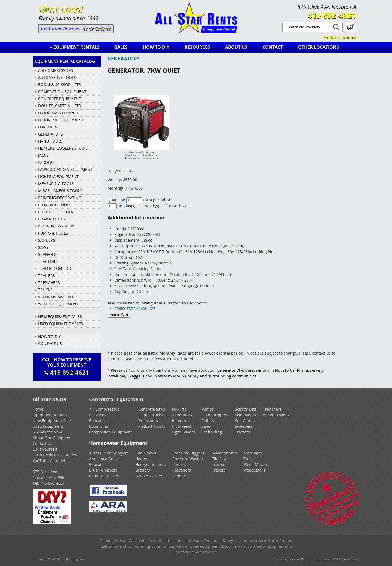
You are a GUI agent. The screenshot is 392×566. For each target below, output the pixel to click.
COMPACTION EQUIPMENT (62, 92)
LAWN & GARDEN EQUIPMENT (65, 169)
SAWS (43, 247)
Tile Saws (220, 459)
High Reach (182, 426)
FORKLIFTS (48, 127)
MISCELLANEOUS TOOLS (60, 191)
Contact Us (50, 344)
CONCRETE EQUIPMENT (60, 99)
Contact (273, 47)
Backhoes (98, 415)
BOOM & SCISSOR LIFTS (59, 84)
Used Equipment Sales (61, 324)
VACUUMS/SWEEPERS (57, 297)
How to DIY (156, 47)
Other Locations (318, 47)
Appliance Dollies (105, 459)
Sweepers (244, 426)
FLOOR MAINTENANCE (59, 113)
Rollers (208, 421)
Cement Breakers (105, 476)
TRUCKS (45, 290)
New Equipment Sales (60, 317)
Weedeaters (254, 470)
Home (38, 409)
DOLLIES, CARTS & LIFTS (59, 106)
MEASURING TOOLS (56, 184)
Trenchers (272, 409)
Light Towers (183, 432)
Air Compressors (104, 409)
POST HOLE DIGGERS (57, 212)
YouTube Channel (49, 461)
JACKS (43, 155)
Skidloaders (246, 415)
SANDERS (47, 240)
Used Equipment (48, 426)
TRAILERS (47, 276)
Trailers (219, 470)
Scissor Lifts (246, 409)
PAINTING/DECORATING (60, 198)
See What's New (47, 432)
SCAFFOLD (47, 254)
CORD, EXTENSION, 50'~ (136, 309)
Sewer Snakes (224, 453)
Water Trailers (276, 415)
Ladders (143, 470)
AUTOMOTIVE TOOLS (57, 77)
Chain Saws (146, 453)
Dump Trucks (151, 415)
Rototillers (182, 470)
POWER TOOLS (51, 219)
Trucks (249, 459)
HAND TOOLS (50, 141)
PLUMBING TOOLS (55, 205)
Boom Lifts (99, 426)
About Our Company (51, 438)
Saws (206, 426)
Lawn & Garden (149, 476)
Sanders (180, 476)
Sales (121, 47)
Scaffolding (212, 432)
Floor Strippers (215, 415)
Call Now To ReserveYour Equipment (67, 367)
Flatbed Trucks (152, 426)
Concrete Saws (152, 409)
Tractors (242, 432)
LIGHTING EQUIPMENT (58, 176)
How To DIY (49, 336)
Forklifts (179, 409)
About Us (236, 47)
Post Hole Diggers (188, 453)
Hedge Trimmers (151, 464)
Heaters (179, 421)
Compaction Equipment (111, 432)
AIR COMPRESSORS (56, 70)
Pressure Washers (189, 459)
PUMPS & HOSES (53, 233)
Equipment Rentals (76, 47)
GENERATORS (50, 134)
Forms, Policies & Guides (55, 455)
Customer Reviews (60, 29)
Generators (182, 415)
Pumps (208, 409)
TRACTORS (48, 261)
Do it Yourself (45, 449)
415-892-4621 (332, 15)
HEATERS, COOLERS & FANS (63, 148)
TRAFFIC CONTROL (55, 268)
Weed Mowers (256, 464)
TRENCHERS (49, 283)
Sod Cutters (246, 421)
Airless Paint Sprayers (109, 453)
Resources (197, 47)
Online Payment (339, 37)
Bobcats (96, 421)
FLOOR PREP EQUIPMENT (61, 120)
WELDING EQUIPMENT (58, 304)
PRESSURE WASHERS (57, 226)
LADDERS (46, 162)
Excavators (148, 421)
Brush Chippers (103, 470)
